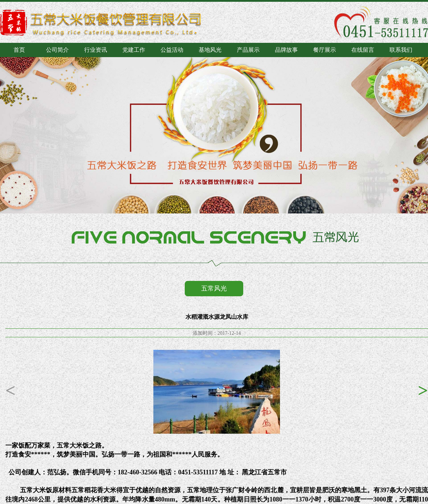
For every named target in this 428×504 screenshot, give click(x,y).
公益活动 (172, 50)
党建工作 (134, 50)
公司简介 (57, 50)
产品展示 (248, 50)
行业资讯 (96, 50)
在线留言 (363, 50)
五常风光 (214, 288)
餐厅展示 (325, 50)
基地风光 (210, 50)
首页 (19, 50)
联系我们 (401, 50)
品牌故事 (286, 50)
